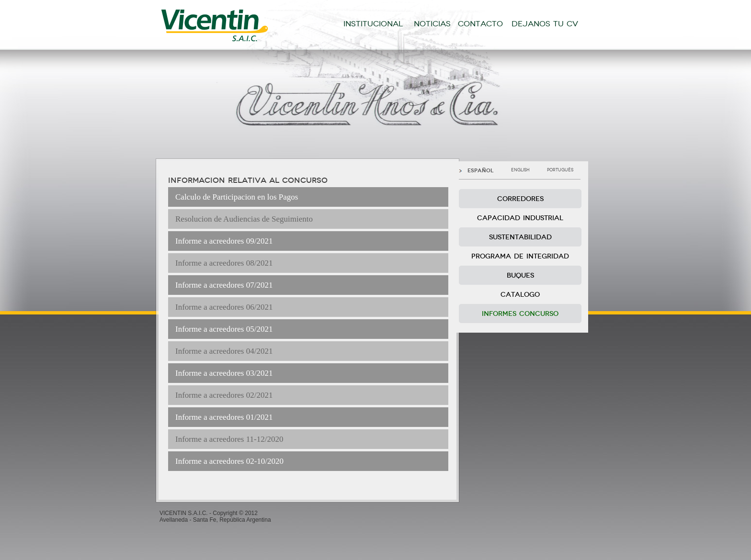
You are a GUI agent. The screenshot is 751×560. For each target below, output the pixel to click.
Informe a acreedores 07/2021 (224, 285)
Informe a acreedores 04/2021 (224, 351)
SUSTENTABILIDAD (520, 237)
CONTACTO (480, 24)
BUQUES (520, 275)
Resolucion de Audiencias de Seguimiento (244, 219)
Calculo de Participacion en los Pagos (237, 197)
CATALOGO (520, 295)
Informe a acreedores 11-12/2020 (229, 439)
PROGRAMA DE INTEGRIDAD (520, 256)
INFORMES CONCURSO (520, 314)
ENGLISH (520, 170)
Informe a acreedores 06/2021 (224, 307)
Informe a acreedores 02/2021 (224, 395)
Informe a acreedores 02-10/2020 (229, 461)
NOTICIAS (432, 24)
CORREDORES (520, 199)
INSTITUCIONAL (373, 24)
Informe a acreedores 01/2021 (224, 417)
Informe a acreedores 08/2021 (224, 263)
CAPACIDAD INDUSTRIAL (520, 218)
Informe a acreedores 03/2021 (224, 373)
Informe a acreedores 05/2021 (224, 329)
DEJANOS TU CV (545, 24)
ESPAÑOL (480, 171)
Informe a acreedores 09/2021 (224, 241)
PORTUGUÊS (560, 170)
